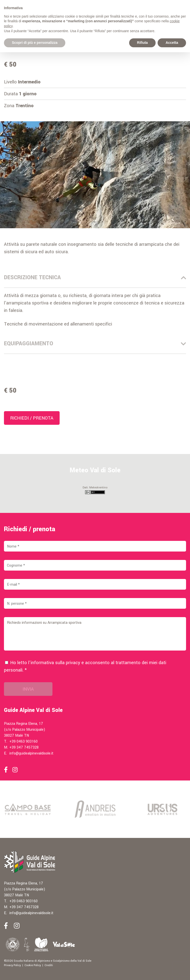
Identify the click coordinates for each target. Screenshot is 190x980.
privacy (73, 663)
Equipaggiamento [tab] (95, 344)
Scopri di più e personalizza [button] (35, 43)
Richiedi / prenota (32, 418)
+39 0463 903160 (24, 741)
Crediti (49, 965)
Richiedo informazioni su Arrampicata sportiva (95, 634)
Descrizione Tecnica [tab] (95, 277)
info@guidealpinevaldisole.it (31, 753)
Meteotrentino (98, 488)
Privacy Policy (12, 965)
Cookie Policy (33, 965)
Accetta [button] (172, 43)
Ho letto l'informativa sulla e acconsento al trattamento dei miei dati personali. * (85, 666)
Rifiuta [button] (142, 43)
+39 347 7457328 (24, 747)
